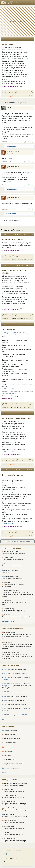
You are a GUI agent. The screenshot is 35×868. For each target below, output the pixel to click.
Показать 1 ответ (11, 146)
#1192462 (5, 709)
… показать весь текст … (9, 306)
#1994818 (5, 692)
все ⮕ (3, 719)
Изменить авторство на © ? (16, 679)
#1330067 (4, 234)
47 (6, 404)
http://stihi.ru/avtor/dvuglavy (23, 334)
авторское (26, 324)
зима (32, 413)
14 (13, 256)
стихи (17, 39)
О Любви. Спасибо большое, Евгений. (14, 553)
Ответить (5, 142)
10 (13, 460)
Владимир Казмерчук (11, 396)
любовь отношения (25, 265)
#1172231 (4, 413)
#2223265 (5, 684)
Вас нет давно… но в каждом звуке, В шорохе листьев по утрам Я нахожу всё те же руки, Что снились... (17, 636)
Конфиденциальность (10, 854)
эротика (22, 39)
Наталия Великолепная (12, 86)
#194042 (5, 673)
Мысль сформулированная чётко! (13, 560)
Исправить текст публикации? (14, 669)
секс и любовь (19, 470)
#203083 (5, 669)
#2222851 (5, 705)
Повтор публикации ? (14, 673)
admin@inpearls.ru (17, 862)
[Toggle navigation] (32, 3)
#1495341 (4, 324)
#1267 (4, 700)
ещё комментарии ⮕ (8, 621)
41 (6, 532)
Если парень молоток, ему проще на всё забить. (17, 617)
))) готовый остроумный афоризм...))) (14, 611)
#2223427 (5, 678)
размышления (19, 234)
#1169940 (4, 39)
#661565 (24, 715)
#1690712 (5, 715)
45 (6, 315)
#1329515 (4, 470)
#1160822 (4, 265)
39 (6, 460)
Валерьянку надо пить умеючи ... (12, 566)
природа (24, 413)
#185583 (23, 673)
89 (6, 256)
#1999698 (5, 696)
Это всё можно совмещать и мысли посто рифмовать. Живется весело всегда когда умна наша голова (17, 656)
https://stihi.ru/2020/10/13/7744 (10, 332)
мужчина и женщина (29, 234)
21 (6, 92)
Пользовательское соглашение (12, 851)
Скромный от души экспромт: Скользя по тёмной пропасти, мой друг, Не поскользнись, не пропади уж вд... (17, 594)
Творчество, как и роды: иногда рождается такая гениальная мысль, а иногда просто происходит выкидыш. (17, 646)
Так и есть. (5, 572)
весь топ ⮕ (5, 772)
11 (13, 404)
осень (28, 413)
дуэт (21, 324)
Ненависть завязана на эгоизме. (12, 578)
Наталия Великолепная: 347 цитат (17, 541)
